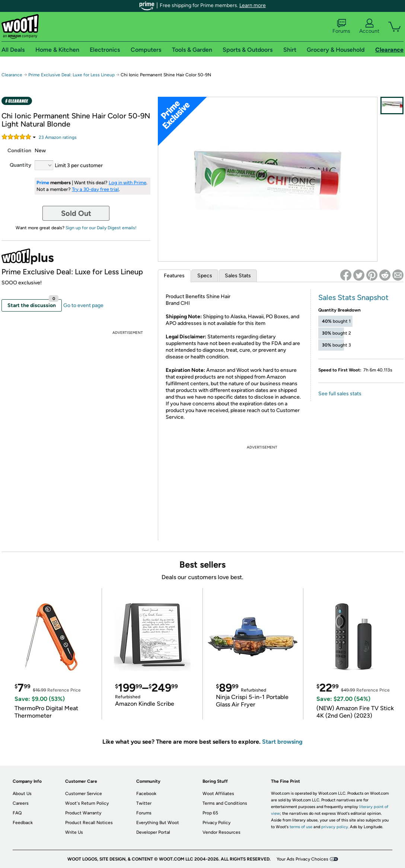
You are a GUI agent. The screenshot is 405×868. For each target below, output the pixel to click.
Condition (19, 151)
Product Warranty (83, 813)
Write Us (74, 832)
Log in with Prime (127, 183)
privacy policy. (335, 827)
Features (174, 276)
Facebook (146, 794)
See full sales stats (340, 394)
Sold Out (76, 213)
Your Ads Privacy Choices (302, 859)
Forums (341, 26)
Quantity (20, 165)
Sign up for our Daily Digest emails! (101, 228)
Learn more (253, 5)
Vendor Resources (221, 832)
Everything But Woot (158, 823)
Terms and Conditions (225, 803)
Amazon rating (58, 137)
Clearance (12, 75)
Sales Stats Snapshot (353, 297)
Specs (205, 276)
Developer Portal (153, 832)
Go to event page (83, 305)
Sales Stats (238, 276)
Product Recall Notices (89, 823)
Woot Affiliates (218, 794)
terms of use (301, 827)
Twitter (144, 803)
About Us (22, 794)
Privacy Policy (216, 823)
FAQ (17, 813)
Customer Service (84, 794)
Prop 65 (210, 813)
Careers (21, 803)
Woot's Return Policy (87, 803)
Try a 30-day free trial (95, 189)
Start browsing (282, 742)
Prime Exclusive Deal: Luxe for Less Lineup (71, 75)
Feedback (23, 823)
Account (369, 26)
